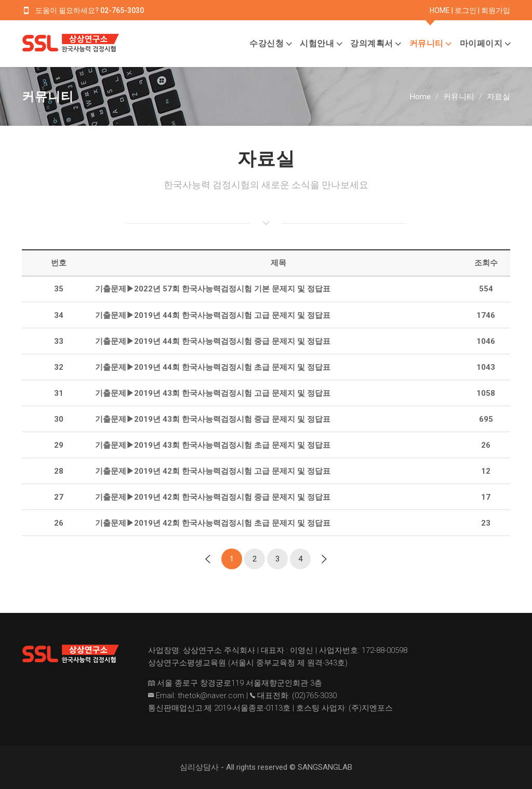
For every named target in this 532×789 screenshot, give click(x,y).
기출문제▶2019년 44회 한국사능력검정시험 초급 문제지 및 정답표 (213, 367)
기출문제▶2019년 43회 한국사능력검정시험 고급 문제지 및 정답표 (213, 393)
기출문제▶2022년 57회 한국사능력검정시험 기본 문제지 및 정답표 (213, 289)
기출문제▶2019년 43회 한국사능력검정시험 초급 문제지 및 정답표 (213, 445)
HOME (440, 10)
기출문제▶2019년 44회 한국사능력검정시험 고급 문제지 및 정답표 (213, 315)
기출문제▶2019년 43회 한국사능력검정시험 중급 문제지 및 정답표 (213, 419)
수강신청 (267, 43)
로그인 (465, 10)
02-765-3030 (122, 10)
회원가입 (496, 10)
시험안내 (317, 43)
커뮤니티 (427, 43)
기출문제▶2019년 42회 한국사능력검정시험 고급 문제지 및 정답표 (213, 471)
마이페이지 (481, 43)
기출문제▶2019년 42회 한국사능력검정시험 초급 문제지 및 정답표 (213, 523)
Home (420, 97)
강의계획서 (372, 43)
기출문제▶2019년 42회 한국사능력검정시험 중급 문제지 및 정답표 (213, 497)
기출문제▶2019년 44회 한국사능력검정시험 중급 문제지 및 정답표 (213, 341)
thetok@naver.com (211, 696)
